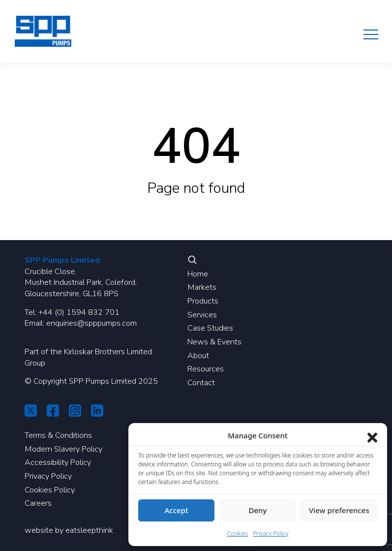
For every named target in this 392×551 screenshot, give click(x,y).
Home (198, 274)
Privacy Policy (48, 476)
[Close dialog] (372, 435)
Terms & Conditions (58, 435)
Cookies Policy (50, 490)
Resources (206, 369)
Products (203, 301)
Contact (201, 383)
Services (202, 315)
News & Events (214, 342)
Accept (177, 510)
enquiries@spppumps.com (91, 323)
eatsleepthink (89, 530)
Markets (202, 287)
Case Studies (210, 328)
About (198, 356)
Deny (258, 510)
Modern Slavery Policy (63, 449)
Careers (38, 503)
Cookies (238, 534)
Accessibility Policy (58, 462)
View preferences (339, 510)
